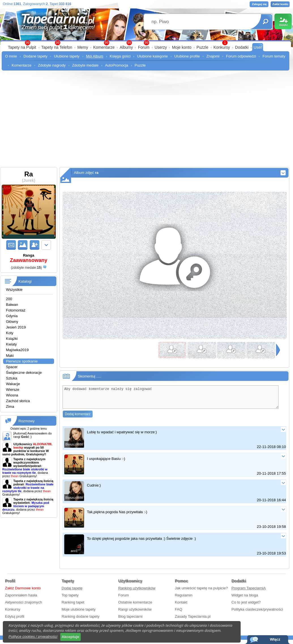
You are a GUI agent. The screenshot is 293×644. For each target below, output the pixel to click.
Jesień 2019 (16, 327)
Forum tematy (274, 56)
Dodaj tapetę (72, 592)
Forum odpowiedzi (241, 56)
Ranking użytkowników (137, 592)
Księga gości (120, 56)
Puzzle (202, 47)
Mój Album (95, 56)
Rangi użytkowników (135, 614)
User (258, 47)
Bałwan (12, 305)
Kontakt (181, 606)
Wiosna (12, 395)
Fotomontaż (16, 310)
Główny (12, 322)
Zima (10, 407)
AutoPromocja (117, 65)
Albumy (126, 47)
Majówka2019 (17, 350)
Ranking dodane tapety (81, 621)
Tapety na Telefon (57, 47)
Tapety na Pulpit (22, 47)
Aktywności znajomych (24, 606)
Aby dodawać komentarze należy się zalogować (171, 399)
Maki (10, 356)
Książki (12, 339)
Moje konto (181, 47)
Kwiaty (11, 344)
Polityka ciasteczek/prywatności (257, 614)
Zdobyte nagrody (52, 65)
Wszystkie (14, 290)
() (26, 268)
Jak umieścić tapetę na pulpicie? (201, 592)
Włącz (275, 639)
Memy (83, 47)
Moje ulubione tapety (79, 614)
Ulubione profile (187, 56)
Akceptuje (70, 637)
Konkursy (222, 47)
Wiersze (13, 390)
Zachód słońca (18, 401)
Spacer (12, 367)
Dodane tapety (36, 56)
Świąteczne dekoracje (24, 373)
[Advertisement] (146, 116)
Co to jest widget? (246, 606)
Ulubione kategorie (152, 56)
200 (9, 299)
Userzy (161, 47)
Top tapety (70, 599)
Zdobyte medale (85, 65)
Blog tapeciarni (131, 621)
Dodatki (242, 47)
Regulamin (184, 599)
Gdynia (12, 316)
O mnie (11, 56)
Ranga (29, 258)
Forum (144, 47)
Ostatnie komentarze (135, 606)
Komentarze (104, 47)
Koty (10, 333)
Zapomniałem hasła (21, 599)
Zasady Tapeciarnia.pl (193, 621)
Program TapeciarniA (249, 592)
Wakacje (13, 384)
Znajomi (213, 56)
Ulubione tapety (67, 56)
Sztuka (12, 378)
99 (146, 43)
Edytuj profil (15, 621)
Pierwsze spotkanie (22, 361)
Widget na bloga (245, 599)
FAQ (179, 614)
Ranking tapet (73, 606)
